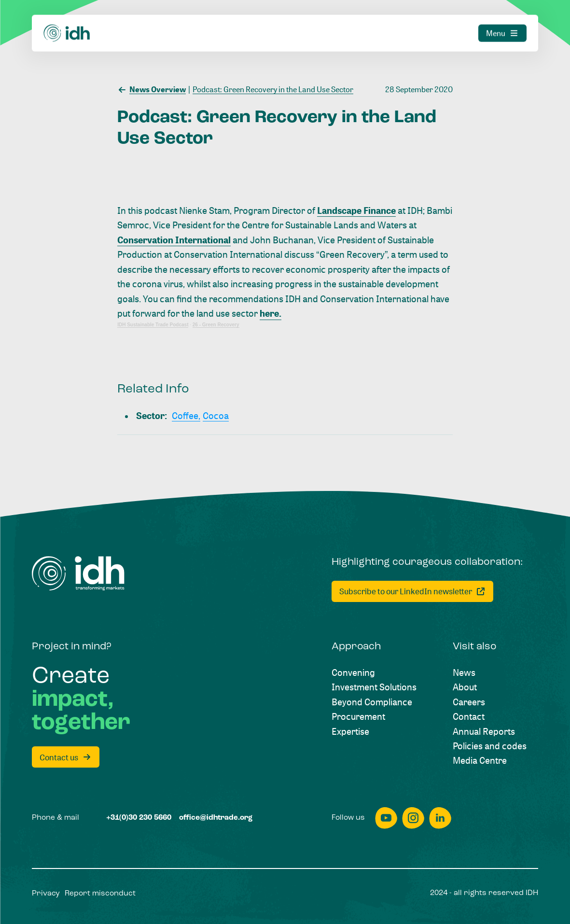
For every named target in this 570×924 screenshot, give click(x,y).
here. (271, 313)
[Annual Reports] (484, 731)
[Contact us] (66, 757)
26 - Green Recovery (216, 325)
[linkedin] (440, 818)
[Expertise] (350, 731)
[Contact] (469, 716)
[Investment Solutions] (374, 687)
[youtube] (386, 818)
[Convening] (353, 672)
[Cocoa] (216, 416)
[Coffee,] (186, 416)
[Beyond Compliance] (372, 702)
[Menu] (502, 24)
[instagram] (413, 818)
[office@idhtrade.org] (216, 818)
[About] (465, 687)
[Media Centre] (480, 760)
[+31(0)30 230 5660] (139, 818)
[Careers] (469, 702)
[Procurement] (358, 716)
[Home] (67, 24)
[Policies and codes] (490, 746)
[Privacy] (46, 894)
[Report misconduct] (100, 894)
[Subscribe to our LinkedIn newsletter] (412, 591)
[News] (464, 672)
